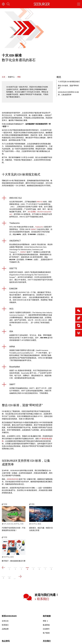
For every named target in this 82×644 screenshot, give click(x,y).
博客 (19, 77)
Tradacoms (39, 227)
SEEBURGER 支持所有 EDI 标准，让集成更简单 (68, 93)
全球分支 (5, 621)
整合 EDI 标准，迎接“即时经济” (68, 87)
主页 (4, 77)
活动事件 (46, 629)
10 (9, 578)
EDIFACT (34, 229)
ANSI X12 (40, 202)
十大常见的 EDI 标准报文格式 (69, 82)
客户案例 (46, 633)
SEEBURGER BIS (13, 479)
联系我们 (43, 599)
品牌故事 (5, 629)
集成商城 (46, 625)
